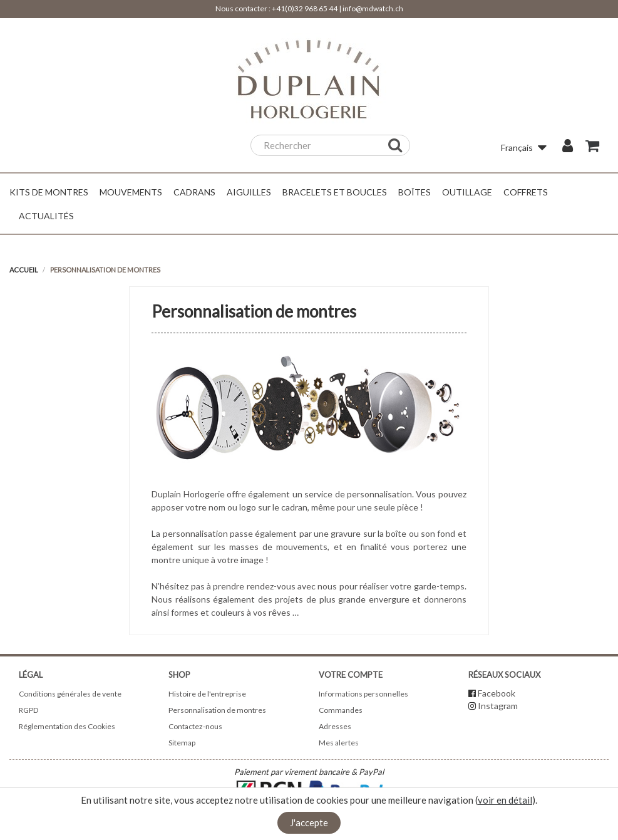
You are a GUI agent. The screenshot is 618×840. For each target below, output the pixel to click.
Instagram (498, 706)
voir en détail (505, 800)
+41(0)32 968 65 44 (305, 8)
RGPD (28, 710)
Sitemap (182, 743)
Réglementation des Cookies (67, 726)
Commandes (341, 710)
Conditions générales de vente (70, 694)
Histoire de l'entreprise (207, 694)
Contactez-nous (195, 726)
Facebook (497, 693)
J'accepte (309, 822)
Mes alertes (339, 743)
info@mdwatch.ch (373, 8)
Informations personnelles (363, 694)
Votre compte (351, 675)
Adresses (335, 726)
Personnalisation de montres (217, 710)
